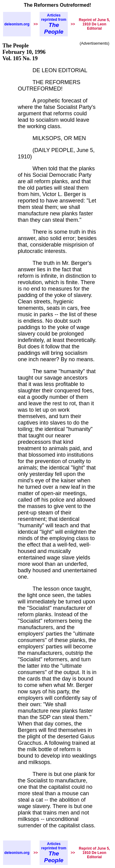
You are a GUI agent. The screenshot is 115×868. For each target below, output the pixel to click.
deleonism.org (17, 24)
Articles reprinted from (54, 24)
